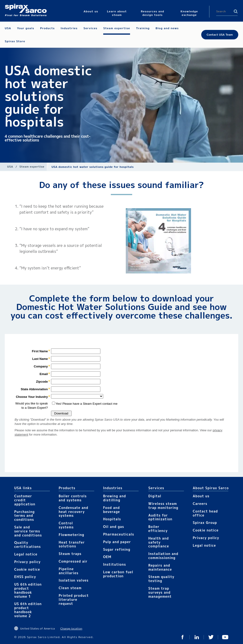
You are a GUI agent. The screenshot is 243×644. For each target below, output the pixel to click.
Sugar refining (117, 549)
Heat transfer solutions (72, 544)
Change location (71, 628)
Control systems (66, 525)
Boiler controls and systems (73, 498)
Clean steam (70, 588)
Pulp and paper (117, 542)
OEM (107, 557)
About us (201, 496)
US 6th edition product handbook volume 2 (28, 610)
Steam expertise (32, 167)
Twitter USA (211, 637)
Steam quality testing (161, 579)
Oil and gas (113, 527)
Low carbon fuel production (118, 574)
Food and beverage (111, 510)
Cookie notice (27, 569)
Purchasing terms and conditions (24, 516)
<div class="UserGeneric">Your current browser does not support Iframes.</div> (121, 403)
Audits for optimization (160, 517)
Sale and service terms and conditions (28, 531)
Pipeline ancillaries (68, 571)
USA (10, 167)
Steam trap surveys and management (160, 592)
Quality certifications (28, 545)
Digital (155, 496)
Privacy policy (28, 562)
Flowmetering (71, 535)
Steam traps (70, 554)
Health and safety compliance (159, 542)
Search (236, 11)
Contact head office (205, 513)
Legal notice (26, 554)
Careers (200, 504)
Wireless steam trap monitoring (163, 506)
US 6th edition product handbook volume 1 (28, 590)
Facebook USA (182, 637)
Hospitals (112, 519)
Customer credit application (25, 500)
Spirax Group (205, 523)
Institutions (114, 564)
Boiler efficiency (158, 529)
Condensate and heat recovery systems (73, 512)
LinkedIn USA (197, 637)
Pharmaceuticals (119, 534)
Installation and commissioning (163, 556)
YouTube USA (225, 637)
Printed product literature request (74, 599)
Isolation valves (74, 580)
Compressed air (73, 561)
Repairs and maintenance (160, 567)
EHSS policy (25, 577)
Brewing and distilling (114, 498)
